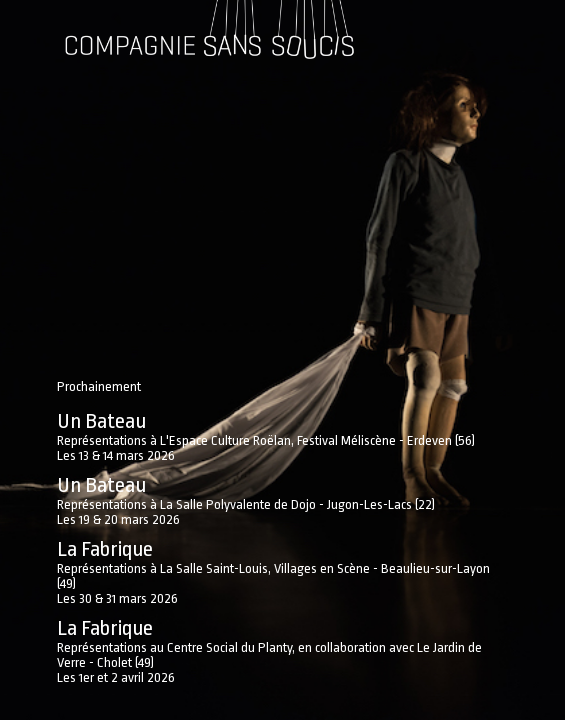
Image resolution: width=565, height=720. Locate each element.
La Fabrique (105, 549)
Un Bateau (101, 421)
